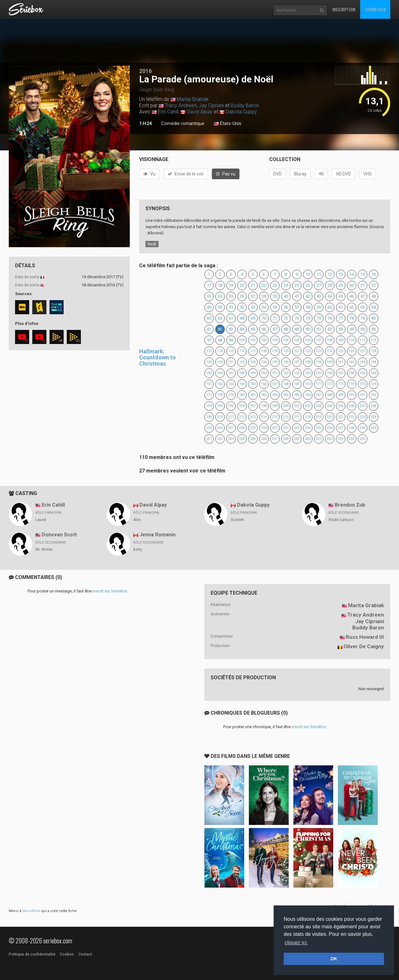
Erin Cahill (168, 112)
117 (253, 351)
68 (242, 318)
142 (352, 362)
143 (363, 362)
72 (286, 318)
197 (253, 406)
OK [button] (334, 959)
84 (242, 329)
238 (352, 428)
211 (231, 417)
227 (231, 428)
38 (264, 296)
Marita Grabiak (193, 99)
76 (330, 318)
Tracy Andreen (181, 105)
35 (231, 296)
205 (341, 406)
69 (253, 318)
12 (330, 274)
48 (374, 296)
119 (275, 351)
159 (363, 373)
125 (341, 351)
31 (363, 285)
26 (308, 285)
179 (231, 395)
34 (220, 296)
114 (220, 351)
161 (209, 384)
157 (341, 373)
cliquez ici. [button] (296, 943)
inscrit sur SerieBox (110, 591)
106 (308, 340)
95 (363, 329)
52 (242, 307)
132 (242, 362)
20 (242, 285)
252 (330, 439)
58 (308, 307)
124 (330, 351)
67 (231, 318)
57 (297, 307)
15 (363, 274)
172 (330, 384)
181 (253, 395)
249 (297, 439)
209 (209, 417)
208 (374, 406)
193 (209, 406)
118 (264, 351)
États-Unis (228, 124)
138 (308, 362)
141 (341, 362)
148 (242, 373)
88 (286, 329)
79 (363, 318)
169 (297, 384)
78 (352, 318)
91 (319, 329)
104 (286, 340)
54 (264, 307)
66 (220, 318)
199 (275, 406)
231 (275, 428)
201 (297, 406)
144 (374, 362)
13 (341, 274)
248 (286, 439)
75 (319, 318)
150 (264, 373)
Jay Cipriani (211, 105)
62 (352, 307)
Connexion (375, 9)
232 (286, 428)
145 (209, 373)
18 (220, 285)
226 (220, 428)
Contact (85, 954)
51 (231, 307)
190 (352, 395)
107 (319, 340)
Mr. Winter (44, 550)
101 (253, 340)
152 (286, 373)
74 (308, 318)
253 (341, 439)
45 (341, 296)
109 (341, 340)
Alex (137, 520)
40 (286, 296)
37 (253, 296)
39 (275, 296)
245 (253, 439)
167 (275, 384)
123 (319, 351)
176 (374, 384)
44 (330, 296)
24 (286, 285)
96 (374, 329)
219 (319, 417)
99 (231, 340)
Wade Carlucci (341, 520)
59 (319, 307)
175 (363, 384)
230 (264, 428)
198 (264, 406)
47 (363, 296)
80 (374, 318)
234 (308, 428)
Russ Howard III (365, 637)
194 (220, 406)
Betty (138, 550)
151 (275, 373)
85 (253, 329)
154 (308, 373)
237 (341, 428)
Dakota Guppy (241, 112)
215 (275, 417)
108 (330, 340)
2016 (145, 71)
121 (297, 351)
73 (297, 318)
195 (231, 406)
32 (374, 285)
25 (297, 285)
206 (352, 406)
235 (319, 428)
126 (352, 351)
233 (297, 428)
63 (363, 307)
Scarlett (237, 520)
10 (308, 274)
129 (209, 362)
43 (319, 296)
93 (341, 329)
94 (352, 329)
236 (330, 428)
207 (363, 406)
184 (286, 395)
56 (286, 307)
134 (264, 362)
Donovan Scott (59, 535)
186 (308, 395)
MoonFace (31, 911)
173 (341, 384)
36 (242, 296)
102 (264, 340)
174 (352, 384)
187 (319, 395)
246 (264, 439)
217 (297, 417)
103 (275, 340)
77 (341, 318)
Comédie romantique (183, 123)
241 (209, 439)
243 (231, 439)
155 (319, 373)
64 (374, 307)
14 (352, 274)
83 (231, 329)
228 (242, 428)
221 (341, 417)
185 (297, 395)
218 (308, 417)
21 (253, 285)
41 (297, 296)
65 (209, 318)
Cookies (67, 954)
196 (242, 406)
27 (319, 285)
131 (231, 362)
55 (275, 307)
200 (286, 406)
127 (363, 351)
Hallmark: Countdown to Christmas (157, 358)
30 (352, 285)
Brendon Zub (350, 505)
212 (242, 417)
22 (264, 285)
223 (363, 417)
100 (242, 340)
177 (209, 395)
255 (363, 439)
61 (341, 307)
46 (352, 296)
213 (253, 417)
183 (275, 395)
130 (220, 362)
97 (209, 340)
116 (242, 351)
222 (352, 417)
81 (209, 329)
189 (341, 395)
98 (220, 340)
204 (330, 406)
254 (352, 439)
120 (286, 351)
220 (330, 417)
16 (374, 274)
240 (374, 428)
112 (374, 340)
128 (374, 351)
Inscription (344, 9)
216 (286, 417)
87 (275, 329)
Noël (152, 244)
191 (363, 395)
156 (330, 373)
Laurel (41, 520)
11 (319, 274)
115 (231, 351)
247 (275, 439)
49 (209, 307)
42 (308, 296)
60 (330, 307)
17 (209, 285)
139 (319, 362)
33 (209, 296)
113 (209, 351)
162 (220, 384)
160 (374, 373)
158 (352, 373)
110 (352, 340)
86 (264, 329)
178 (220, 395)
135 (275, 362)
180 (242, 395)
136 (286, 362)
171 (319, 384)
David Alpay (200, 112)
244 (242, 439)
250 (308, 439)
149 (253, 373)
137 (297, 362)
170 (308, 384)
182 (264, 395)
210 (220, 417)
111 (363, 340)
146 (220, 373)
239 (363, 428)
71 (275, 318)
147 (231, 373)
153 (297, 373)
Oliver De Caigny (364, 646)
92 (330, 329)
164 (242, 384)
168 (286, 384)
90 (308, 329)
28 (330, 285)
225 (209, 428)
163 (231, 384)
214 (264, 417)
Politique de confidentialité (32, 954)
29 (341, 285)
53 (253, 307)
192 (374, 395)
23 (275, 285)
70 (264, 318)
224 (374, 417)
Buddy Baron (245, 105)
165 (253, 384)
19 (231, 285)
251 (319, 439)
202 (308, 406)
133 (253, 362)
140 (330, 362)
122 (308, 351)
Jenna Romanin (157, 535)
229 (253, 428)
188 (330, 395)
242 (220, 439)
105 (297, 340)
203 (319, 406)
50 (220, 307)
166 (264, 384)
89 (297, 329)
